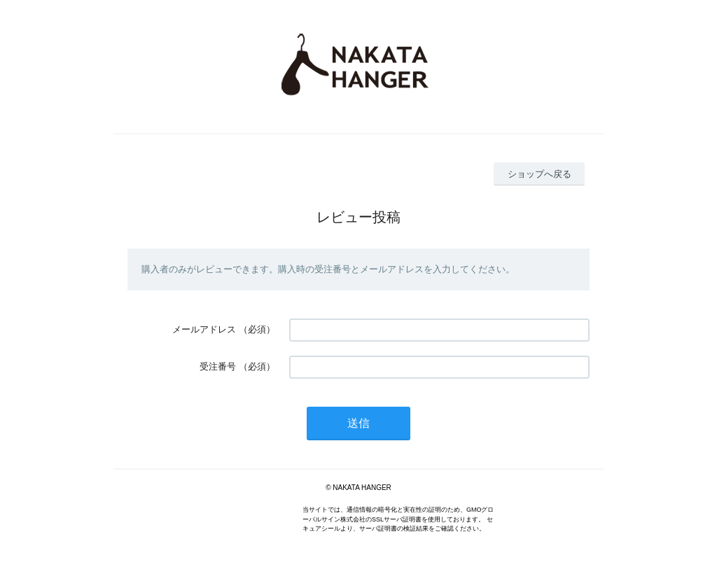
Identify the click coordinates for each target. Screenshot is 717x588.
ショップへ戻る (540, 174)
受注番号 (218, 366)
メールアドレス (204, 329)
